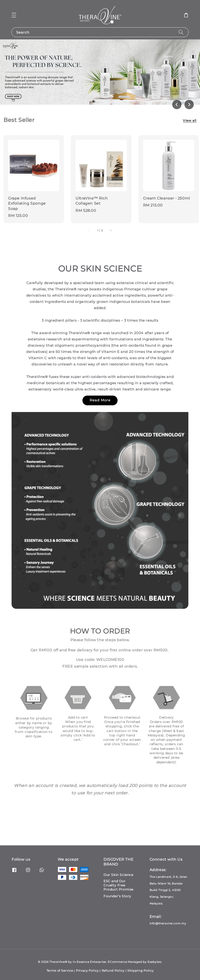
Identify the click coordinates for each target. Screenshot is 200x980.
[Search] (181, 32)
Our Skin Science (118, 875)
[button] (14, 15)
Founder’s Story (117, 896)
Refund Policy (113, 970)
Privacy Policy (87, 970)
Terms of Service (60, 970)
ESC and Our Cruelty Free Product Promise (118, 885)
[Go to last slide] (177, 105)
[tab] (94, 101)
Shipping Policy (141, 970)
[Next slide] (189, 105)
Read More (100, 400)
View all (190, 121)
